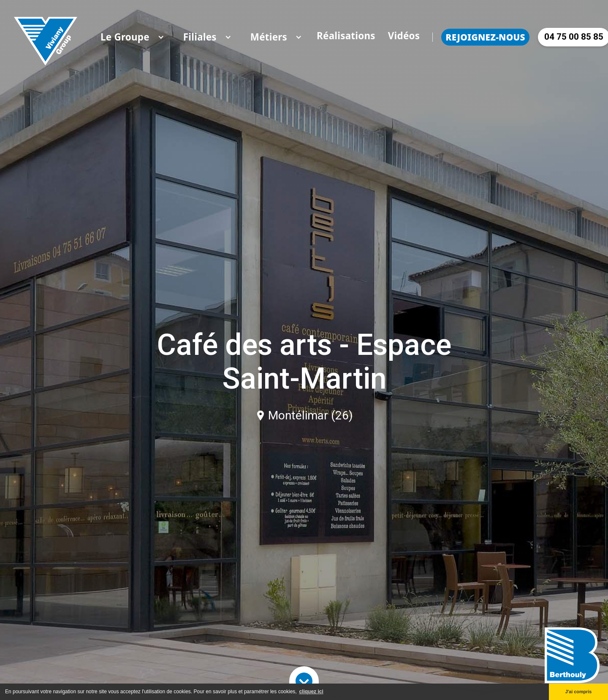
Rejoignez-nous (485, 37)
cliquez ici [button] (311, 692)
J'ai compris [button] (579, 692)
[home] (46, 37)
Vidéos (404, 36)
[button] (125, 37)
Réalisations (346, 36)
